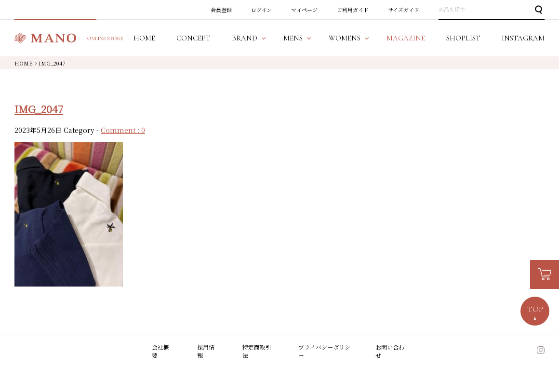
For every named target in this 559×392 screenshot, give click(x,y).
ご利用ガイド (353, 10)
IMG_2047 (39, 109)
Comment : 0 (123, 130)
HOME (24, 63)
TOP (535, 309)
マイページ (304, 10)
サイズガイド (404, 10)
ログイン (261, 10)
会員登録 (221, 10)
